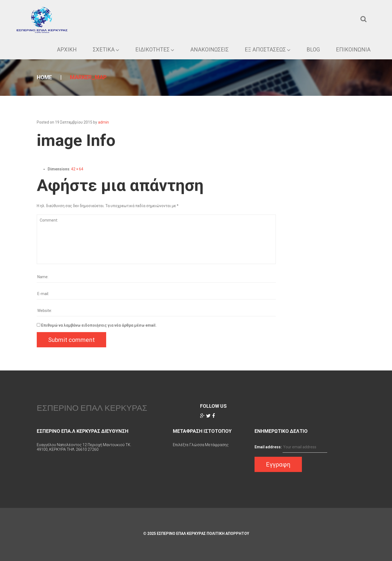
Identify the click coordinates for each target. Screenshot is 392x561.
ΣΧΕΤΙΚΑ (106, 50)
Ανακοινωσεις (209, 50)
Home (44, 77)
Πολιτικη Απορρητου (228, 534)
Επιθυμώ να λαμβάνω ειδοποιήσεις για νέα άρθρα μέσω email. (99, 325)
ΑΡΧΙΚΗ (67, 50)
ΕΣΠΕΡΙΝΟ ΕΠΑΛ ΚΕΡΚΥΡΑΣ (92, 408)
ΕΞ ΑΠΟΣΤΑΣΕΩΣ (268, 50)
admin (103, 122)
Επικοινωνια (353, 50)
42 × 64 (77, 169)
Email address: (268, 447)
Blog (313, 50)
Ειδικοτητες (155, 50)
